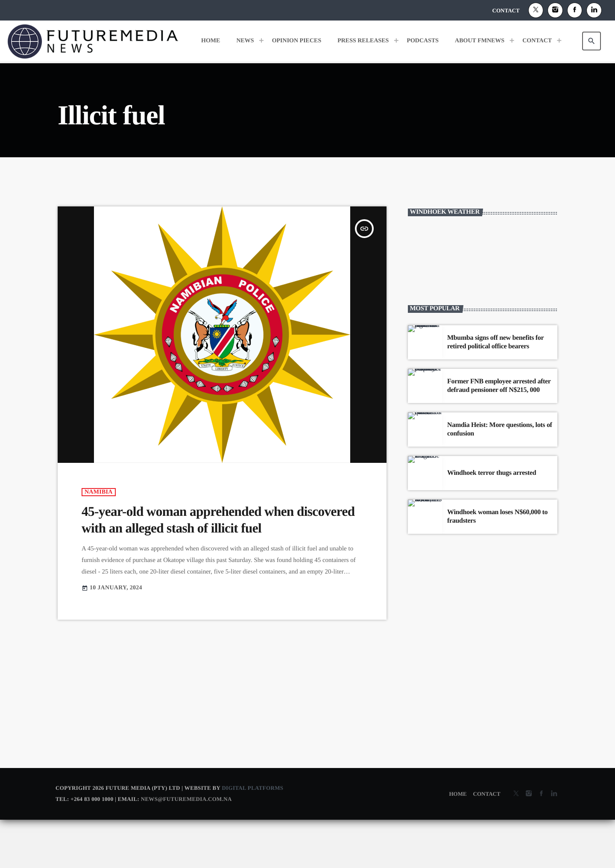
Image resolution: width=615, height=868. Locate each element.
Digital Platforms (252, 836)
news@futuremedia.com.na (186, 847)
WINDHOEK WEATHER (483, 306)
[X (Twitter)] (536, 10)
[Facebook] (575, 10)
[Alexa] (594, 10)
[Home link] (93, 41)
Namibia (99, 540)
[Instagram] (555, 10)
